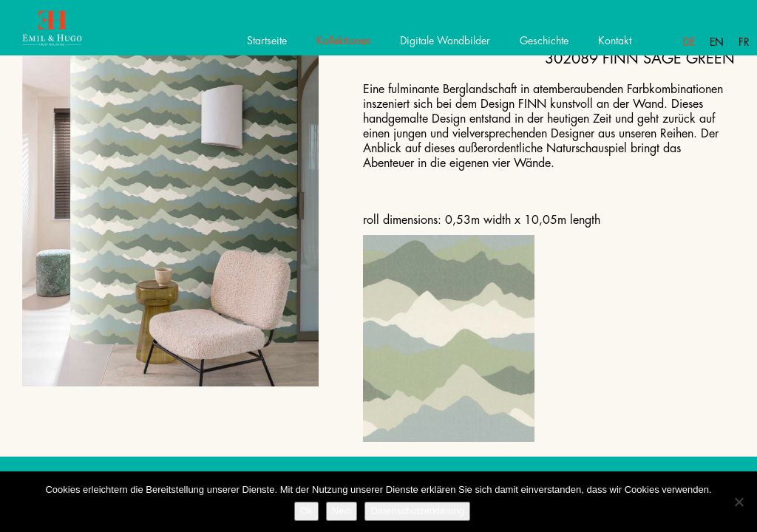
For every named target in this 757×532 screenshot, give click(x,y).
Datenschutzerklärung (417, 511)
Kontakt (615, 41)
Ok (306, 511)
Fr (744, 42)
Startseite (267, 41)
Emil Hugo (65, 33)
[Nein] (739, 502)
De (689, 42)
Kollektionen (343, 41)
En (717, 42)
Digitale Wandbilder (445, 41)
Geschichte (544, 41)
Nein (342, 511)
